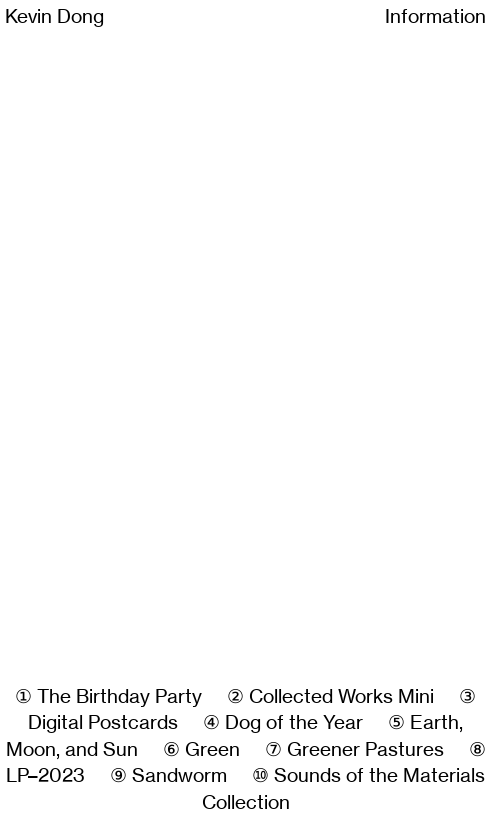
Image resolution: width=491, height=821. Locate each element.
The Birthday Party (119, 696)
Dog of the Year (294, 722)
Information (435, 16)
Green (212, 749)
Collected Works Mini (341, 696)
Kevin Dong (54, 16)
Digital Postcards (103, 722)
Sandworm (179, 775)
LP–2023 (45, 775)
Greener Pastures (365, 749)
